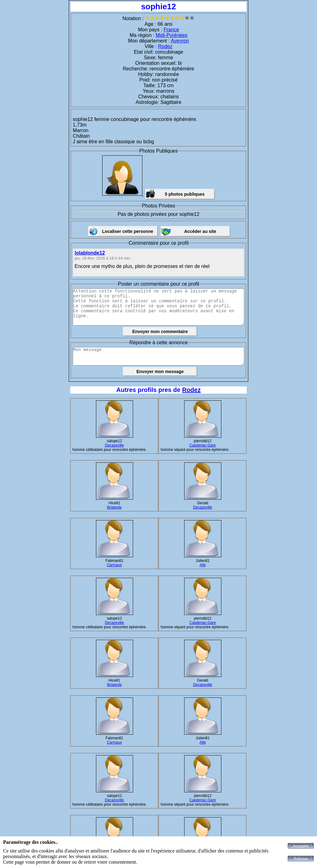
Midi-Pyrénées (172, 35)
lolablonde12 (90, 253)
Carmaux (114, 565)
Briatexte (114, 507)
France (171, 30)
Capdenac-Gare (203, 445)
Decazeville (114, 445)
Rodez (165, 46)
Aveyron (180, 41)
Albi (202, 565)
